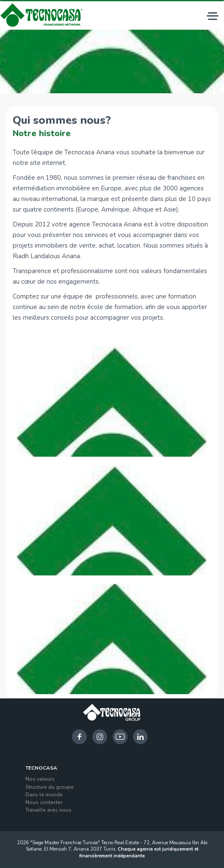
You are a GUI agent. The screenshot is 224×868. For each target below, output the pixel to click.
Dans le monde (44, 795)
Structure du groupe (50, 787)
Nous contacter (44, 802)
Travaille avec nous (48, 810)
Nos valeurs (40, 779)
